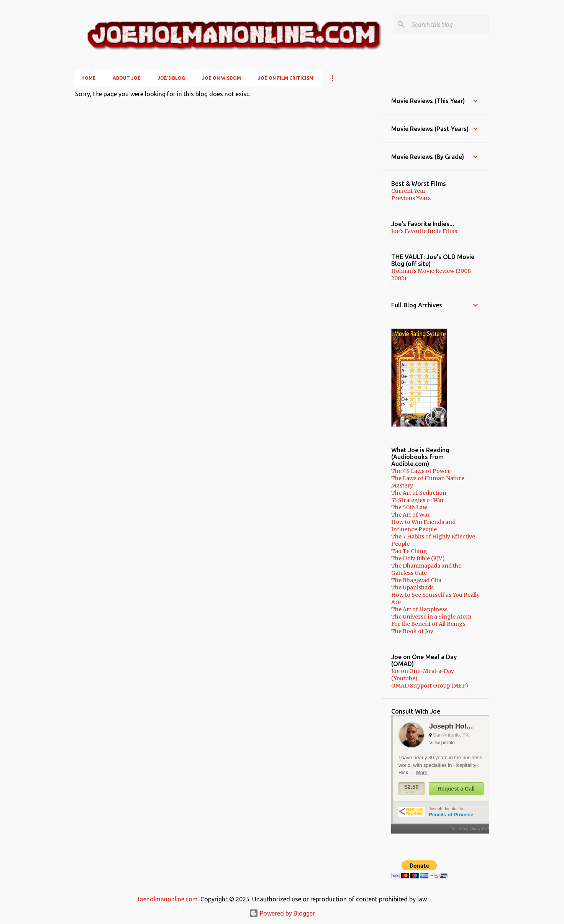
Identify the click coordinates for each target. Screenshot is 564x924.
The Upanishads (412, 588)
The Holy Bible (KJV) (418, 558)
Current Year (408, 191)
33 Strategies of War (418, 500)
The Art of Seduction (419, 493)
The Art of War (411, 515)
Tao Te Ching (409, 551)
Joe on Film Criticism (286, 78)
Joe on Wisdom (221, 78)
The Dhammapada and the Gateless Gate (426, 569)
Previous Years (411, 198)
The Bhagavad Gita (416, 580)
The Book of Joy (412, 631)
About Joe (127, 78)
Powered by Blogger (282, 913)
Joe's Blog (171, 78)
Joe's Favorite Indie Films (424, 231)
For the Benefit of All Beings (428, 624)
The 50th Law (409, 507)
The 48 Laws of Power (421, 471)
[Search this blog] (449, 25)
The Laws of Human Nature (428, 478)
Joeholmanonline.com (167, 899)
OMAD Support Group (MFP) (430, 686)
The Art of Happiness (419, 609)
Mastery (402, 486)
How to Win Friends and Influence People (423, 526)
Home (89, 78)
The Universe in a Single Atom (431, 617)
